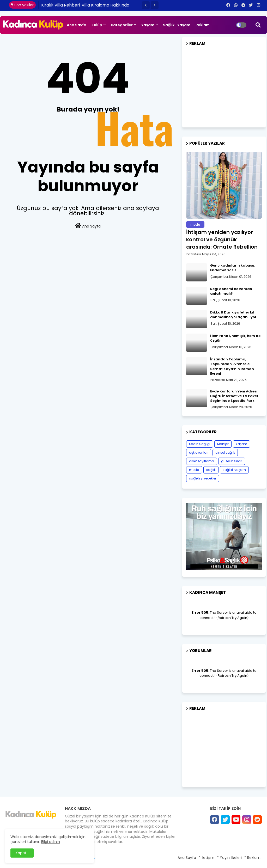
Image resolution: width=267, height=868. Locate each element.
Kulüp (97, 25)
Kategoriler (122, 25)
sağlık (211, 470)
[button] (146, 5)
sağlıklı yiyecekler (203, 478)
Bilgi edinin (51, 842)
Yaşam (148, 25)
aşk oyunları (199, 453)
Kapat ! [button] (22, 853)
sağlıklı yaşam (234, 470)
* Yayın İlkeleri (229, 858)
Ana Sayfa (77, 25)
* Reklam (252, 858)
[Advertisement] (224, 84)
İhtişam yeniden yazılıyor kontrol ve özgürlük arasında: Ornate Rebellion (222, 239)
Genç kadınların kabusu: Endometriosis (233, 268)
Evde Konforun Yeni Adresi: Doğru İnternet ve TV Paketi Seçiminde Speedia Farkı (235, 396)
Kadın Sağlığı (200, 444)
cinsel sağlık (225, 453)
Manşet (223, 444)
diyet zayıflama (202, 461)
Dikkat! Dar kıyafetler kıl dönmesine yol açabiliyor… (235, 315)
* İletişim (207, 858)
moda (194, 470)
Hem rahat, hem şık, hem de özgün (235, 338)
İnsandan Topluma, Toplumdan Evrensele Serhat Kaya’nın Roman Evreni (232, 367)
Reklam (203, 25)
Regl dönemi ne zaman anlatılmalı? (231, 291)
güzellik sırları (232, 461)
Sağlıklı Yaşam (177, 25)
